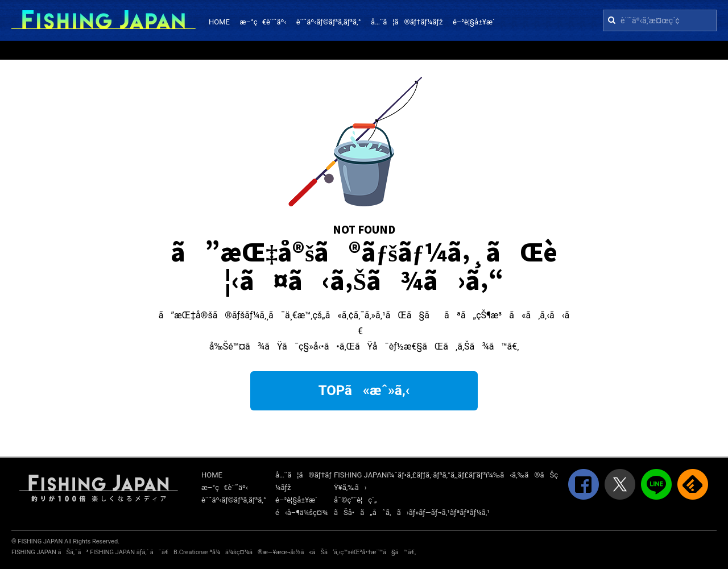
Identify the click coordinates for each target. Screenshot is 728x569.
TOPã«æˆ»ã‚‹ (364, 391)
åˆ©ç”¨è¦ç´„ (355, 500)
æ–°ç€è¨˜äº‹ (263, 22)
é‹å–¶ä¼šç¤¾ (301, 512)
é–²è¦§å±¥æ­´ (474, 22)
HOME (219, 22)
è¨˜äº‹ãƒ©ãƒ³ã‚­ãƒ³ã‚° (329, 22)
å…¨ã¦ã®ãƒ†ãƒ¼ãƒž (407, 22)
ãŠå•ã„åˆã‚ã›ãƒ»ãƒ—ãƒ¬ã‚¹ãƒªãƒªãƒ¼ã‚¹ (412, 512)
